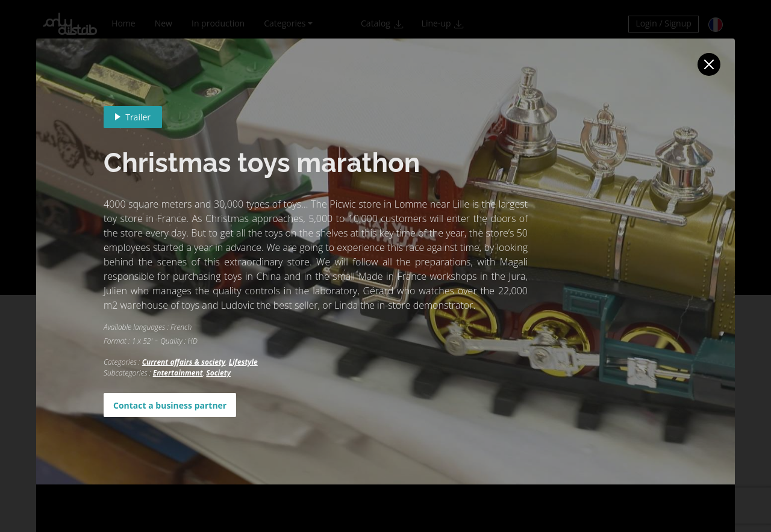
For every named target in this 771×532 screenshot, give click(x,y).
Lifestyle (243, 362)
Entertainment (178, 373)
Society (218, 373)
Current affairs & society (184, 362)
